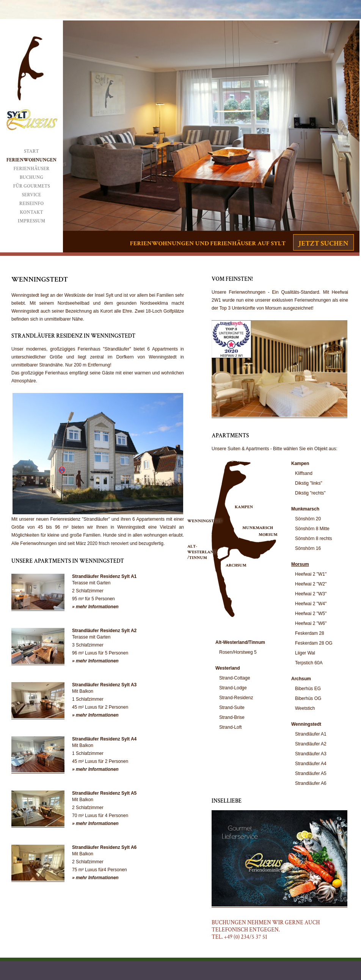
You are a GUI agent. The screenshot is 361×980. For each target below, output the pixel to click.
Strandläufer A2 (311, 744)
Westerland (228, 668)
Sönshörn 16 (308, 548)
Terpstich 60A (309, 663)
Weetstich (305, 708)
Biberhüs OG (308, 698)
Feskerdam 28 (310, 633)
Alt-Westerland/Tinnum (240, 642)
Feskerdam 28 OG (314, 643)
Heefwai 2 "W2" (311, 584)
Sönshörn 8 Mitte (312, 529)
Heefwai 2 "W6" (311, 623)
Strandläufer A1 (311, 734)
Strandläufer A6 (311, 783)
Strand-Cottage (235, 678)
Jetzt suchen (323, 243)
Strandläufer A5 (311, 773)
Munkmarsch (305, 509)
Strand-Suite (232, 708)
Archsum (301, 679)
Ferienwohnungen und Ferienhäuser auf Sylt (208, 243)
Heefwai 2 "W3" (311, 594)
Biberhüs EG (308, 689)
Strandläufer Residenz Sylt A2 (104, 631)
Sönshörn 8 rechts (313, 539)
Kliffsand (304, 473)
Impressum (32, 221)
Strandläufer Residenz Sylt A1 (104, 576)
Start (31, 151)
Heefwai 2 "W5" (311, 614)
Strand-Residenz (236, 698)
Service (32, 195)
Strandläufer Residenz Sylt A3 (104, 685)
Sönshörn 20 (308, 519)
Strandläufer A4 (311, 764)
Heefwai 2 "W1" (311, 574)
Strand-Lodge (233, 688)
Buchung (31, 178)
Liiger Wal (305, 653)
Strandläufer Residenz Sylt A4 (104, 739)
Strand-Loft (230, 727)
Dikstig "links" (309, 483)
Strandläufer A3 (311, 754)
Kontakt (31, 212)
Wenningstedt (306, 724)
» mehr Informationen (95, 607)
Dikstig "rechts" (310, 493)
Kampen (300, 463)
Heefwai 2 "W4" (311, 604)
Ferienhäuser (32, 169)
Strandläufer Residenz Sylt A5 (104, 793)
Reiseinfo (32, 204)
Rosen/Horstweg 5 (238, 652)
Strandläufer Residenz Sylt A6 (104, 847)
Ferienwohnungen (31, 160)
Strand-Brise (232, 717)
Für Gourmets (31, 186)
